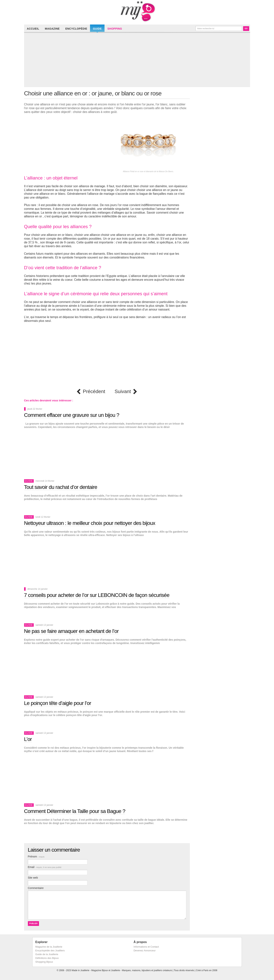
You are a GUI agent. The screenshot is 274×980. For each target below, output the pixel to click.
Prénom (36, 857)
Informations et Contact (146, 947)
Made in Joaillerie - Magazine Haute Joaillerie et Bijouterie (137, 11)
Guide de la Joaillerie (47, 954)
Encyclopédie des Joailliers (50, 950)
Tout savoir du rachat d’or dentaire (61, 487)
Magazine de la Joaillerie (49, 947)
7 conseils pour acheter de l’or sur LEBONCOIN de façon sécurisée (97, 595)
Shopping (115, 29)
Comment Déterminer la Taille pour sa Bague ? (75, 811)
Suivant (123, 391)
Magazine (52, 29)
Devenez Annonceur (145, 950)
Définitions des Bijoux (47, 958)
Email (45, 867)
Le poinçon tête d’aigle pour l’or (58, 703)
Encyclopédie (76, 29)
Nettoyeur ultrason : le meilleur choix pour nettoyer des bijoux (90, 523)
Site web (33, 878)
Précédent (94, 391)
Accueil (33, 29)
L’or (28, 739)
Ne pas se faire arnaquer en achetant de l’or (71, 631)
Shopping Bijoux (44, 962)
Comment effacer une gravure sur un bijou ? (72, 415)
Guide (97, 29)
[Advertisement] (138, 61)
